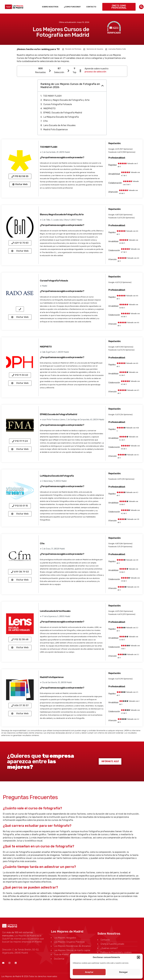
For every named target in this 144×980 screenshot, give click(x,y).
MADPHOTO (49, 108)
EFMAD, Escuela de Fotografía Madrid (63, 113)
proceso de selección (95, 72)
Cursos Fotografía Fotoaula (58, 104)
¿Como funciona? (72, 7)
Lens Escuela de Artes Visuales (60, 125)
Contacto (91, 7)
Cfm (45, 121)
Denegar (123, 972)
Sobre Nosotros (50, 7)
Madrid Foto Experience (56, 129)
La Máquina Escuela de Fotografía (61, 117)
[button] (138, 957)
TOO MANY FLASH (52, 96)
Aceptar (89, 972)
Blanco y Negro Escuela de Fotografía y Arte (66, 100)
